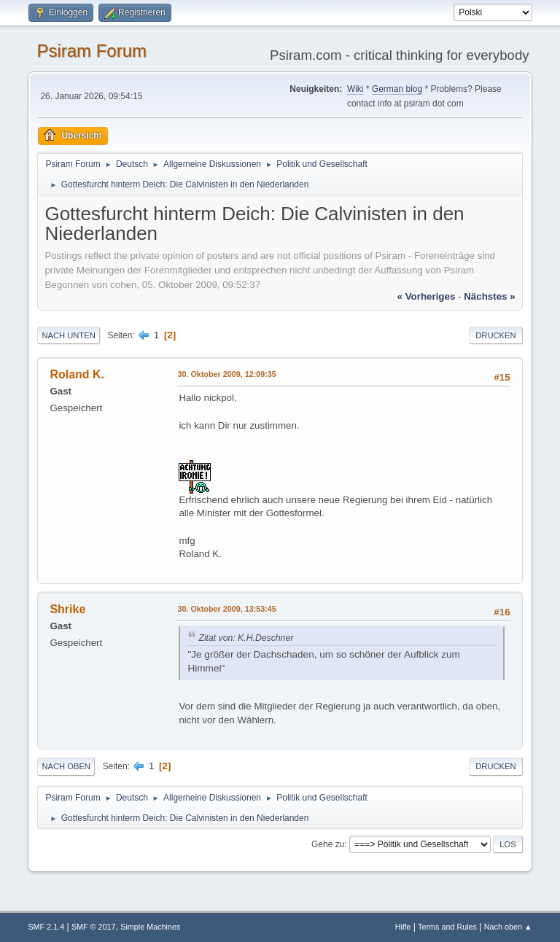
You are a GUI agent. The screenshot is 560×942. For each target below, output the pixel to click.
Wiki (355, 89)
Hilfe (403, 927)
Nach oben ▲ (508, 927)
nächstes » (489, 296)
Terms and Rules (447, 927)
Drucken (495, 335)
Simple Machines (150, 927)
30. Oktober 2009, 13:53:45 (226, 609)
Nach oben (66, 766)
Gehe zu (328, 844)
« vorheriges (427, 296)
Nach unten (68, 335)
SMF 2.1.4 (46, 927)
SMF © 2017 (94, 927)
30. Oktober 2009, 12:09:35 (226, 374)
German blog (397, 89)
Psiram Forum (92, 51)
